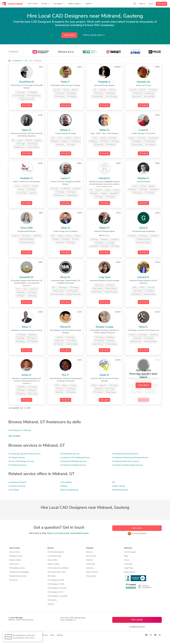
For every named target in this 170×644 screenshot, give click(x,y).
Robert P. (105, 228)
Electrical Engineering (69, 490)
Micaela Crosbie (105, 327)
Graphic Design (119, 486)
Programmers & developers (19, 572)
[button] (46, 4)
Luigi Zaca (105, 277)
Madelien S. (27, 178)
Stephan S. (143, 178)
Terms (52, 635)
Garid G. (143, 228)
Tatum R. (27, 130)
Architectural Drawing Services (125, 454)
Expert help (129, 568)
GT (31, 61)
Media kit (89, 560)
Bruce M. (66, 277)
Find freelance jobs (54, 556)
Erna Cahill (27, 228)
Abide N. (104, 375)
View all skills (14, 436)
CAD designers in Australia (57, 596)
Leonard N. (143, 277)
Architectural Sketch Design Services (128, 465)
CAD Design (14, 490)
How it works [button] (15, 548)
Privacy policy (91, 576)
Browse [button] (51, 548)
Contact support (130, 552)
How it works (14, 552)
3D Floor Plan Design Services (21, 461)
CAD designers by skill (56, 580)
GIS (114, 482)
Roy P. (66, 375)
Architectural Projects (17, 482)
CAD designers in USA (56, 584)
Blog (126, 556)
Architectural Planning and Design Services (130, 458)
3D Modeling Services (18, 465)
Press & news (91, 556)
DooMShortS (27, 82)
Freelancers (18, 61)
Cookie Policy (29, 638)
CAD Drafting (66, 482)
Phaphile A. (104, 82)
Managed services (16, 556)
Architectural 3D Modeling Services (75, 458)
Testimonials (90, 564)
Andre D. (27, 375)
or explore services (137, 627)
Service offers (53, 560)
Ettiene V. (66, 130)
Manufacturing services (18, 576)
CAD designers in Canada (57, 588)
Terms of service (92, 572)
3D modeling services (17, 568)
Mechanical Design (120, 490)
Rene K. (143, 327)
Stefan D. (105, 130)
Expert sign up (130, 572)
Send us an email (55, 533)
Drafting (64, 486)
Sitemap (51, 604)
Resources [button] (128, 548)
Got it (8, 637)
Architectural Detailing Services (73, 461)
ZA (26, 61)
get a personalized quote (77, 533)
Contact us (90, 568)
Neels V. (27, 327)
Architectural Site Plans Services (126, 461)
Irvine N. (143, 130)
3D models (52, 576)
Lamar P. (66, 178)
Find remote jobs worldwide (58, 568)
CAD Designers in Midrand (20, 430)
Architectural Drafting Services (73, 465)
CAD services (14, 564)
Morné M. (66, 327)
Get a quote (162, 4)
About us (89, 552)
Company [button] (90, 548)
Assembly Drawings (17, 486)
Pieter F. (66, 82)
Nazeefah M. (27, 277)
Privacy (45, 635)
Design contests (15, 560)
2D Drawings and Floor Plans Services (24, 454)
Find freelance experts (56, 552)
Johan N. (66, 228)
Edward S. (105, 178)
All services (13, 580)
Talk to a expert (94, 35)
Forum (127, 560)
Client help (128, 564)
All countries (52, 600)
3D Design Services (17, 458)
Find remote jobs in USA (57, 572)
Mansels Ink (143, 82)
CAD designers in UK (55, 592)
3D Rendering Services (70, 454)
